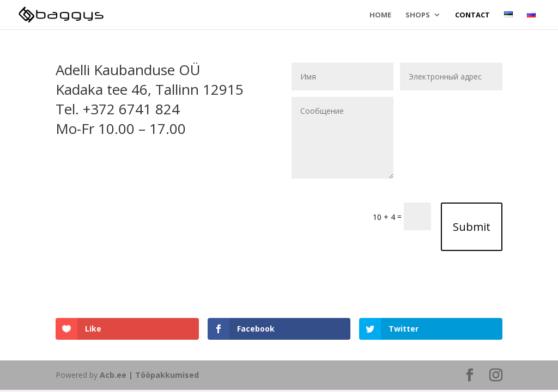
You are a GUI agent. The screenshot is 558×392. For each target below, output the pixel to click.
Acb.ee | (117, 375)
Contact (472, 15)
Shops (418, 15)
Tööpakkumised (167, 375)
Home (380, 15)
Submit (472, 227)
